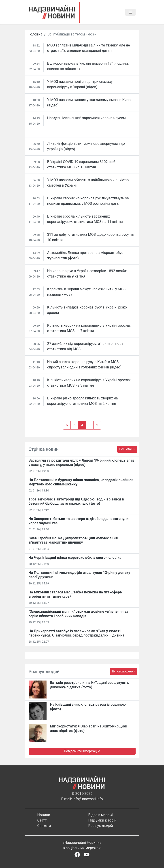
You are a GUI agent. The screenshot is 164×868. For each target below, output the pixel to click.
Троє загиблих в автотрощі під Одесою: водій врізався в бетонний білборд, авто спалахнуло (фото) (76, 501)
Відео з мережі (101, 815)
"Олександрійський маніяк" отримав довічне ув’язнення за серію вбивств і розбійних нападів (78, 614)
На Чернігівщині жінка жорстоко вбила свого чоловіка (75, 558)
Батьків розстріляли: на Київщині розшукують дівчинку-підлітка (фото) (89, 685)
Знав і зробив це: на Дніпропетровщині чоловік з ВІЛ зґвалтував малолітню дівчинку (73, 540)
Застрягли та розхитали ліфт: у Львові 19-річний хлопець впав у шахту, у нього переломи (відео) (82, 463)
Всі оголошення (124, 671)
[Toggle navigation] (130, 12)
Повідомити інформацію (82, 751)
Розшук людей (101, 826)
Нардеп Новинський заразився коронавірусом (86, 118)
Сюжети (44, 826)
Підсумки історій (102, 820)
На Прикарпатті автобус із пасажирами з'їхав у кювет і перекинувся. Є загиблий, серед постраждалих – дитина (77, 633)
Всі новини (127, 449)
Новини (44, 815)
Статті (43, 820)
